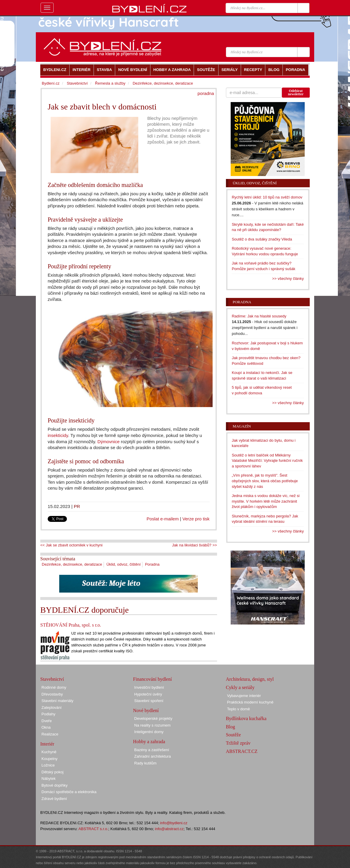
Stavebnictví (77, 83)
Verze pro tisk (196, 519)
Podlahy (48, 714)
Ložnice (48, 765)
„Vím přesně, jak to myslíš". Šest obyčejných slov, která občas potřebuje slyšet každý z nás (265, 481)
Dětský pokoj (52, 772)
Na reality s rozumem (152, 725)
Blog (231, 727)
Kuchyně (49, 752)
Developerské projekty (153, 718)
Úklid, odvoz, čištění (123, 564)
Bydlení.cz (51, 83)
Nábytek (49, 779)
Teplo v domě (239, 709)
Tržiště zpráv (238, 743)
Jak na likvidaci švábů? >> (195, 545)
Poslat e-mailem (163, 519)
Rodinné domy (54, 687)
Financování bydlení (152, 679)
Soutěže (233, 735)
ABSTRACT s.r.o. (93, 829)
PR (77, 506)
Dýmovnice (109, 442)
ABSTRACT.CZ (242, 751)
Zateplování (52, 708)
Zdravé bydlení (54, 799)
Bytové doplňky (54, 785)
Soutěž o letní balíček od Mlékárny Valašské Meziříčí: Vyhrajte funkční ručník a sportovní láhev (267, 461)
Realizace (50, 734)
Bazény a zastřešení (152, 750)
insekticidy (58, 435)
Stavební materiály (57, 701)
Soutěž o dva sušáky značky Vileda (262, 239)
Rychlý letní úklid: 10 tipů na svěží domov (267, 197)
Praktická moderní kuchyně (250, 702)
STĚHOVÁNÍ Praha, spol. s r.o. (71, 625)
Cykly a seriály (240, 687)
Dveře (47, 721)
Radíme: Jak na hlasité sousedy (259, 316)
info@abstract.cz (169, 829)
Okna (46, 727)
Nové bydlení (146, 710)
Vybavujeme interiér (244, 696)
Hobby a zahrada (149, 742)
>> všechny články (288, 279)
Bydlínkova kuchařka (246, 718)
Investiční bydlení (149, 687)
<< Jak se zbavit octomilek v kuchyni (71, 545)
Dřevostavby (52, 694)
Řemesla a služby (110, 83)
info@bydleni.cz (174, 823)
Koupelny (49, 759)
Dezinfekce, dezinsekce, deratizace (72, 564)
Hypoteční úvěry (148, 694)
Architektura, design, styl (250, 679)
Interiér (47, 744)
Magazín (242, 426)
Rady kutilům (145, 763)
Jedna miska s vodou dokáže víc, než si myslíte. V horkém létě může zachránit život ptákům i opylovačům (266, 501)
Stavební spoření (149, 701)
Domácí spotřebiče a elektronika (69, 792)
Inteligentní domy (149, 732)
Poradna (152, 564)
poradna (206, 93)
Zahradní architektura (152, 756)
